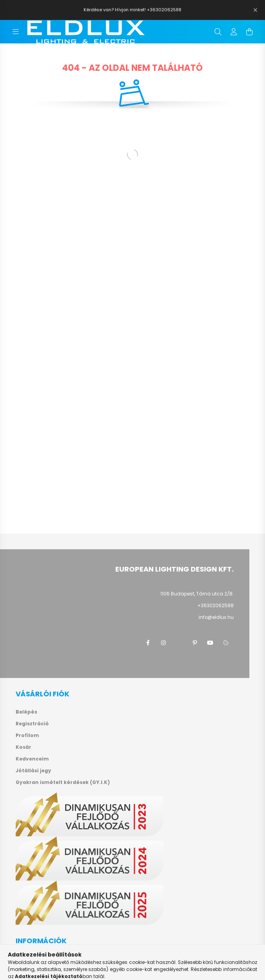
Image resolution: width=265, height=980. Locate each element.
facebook (148, 643)
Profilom (27, 735)
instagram (163, 643)
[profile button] (234, 32)
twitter (179, 643)
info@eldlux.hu (216, 617)
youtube (210, 643)
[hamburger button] (16, 32)
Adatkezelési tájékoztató (49, 970)
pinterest (195, 643)
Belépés (26, 712)
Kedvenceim (32, 759)
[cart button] (249, 32)
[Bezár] (255, 10)
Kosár (23, 747)
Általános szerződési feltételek (57, 958)
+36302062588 (216, 605)
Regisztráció (32, 724)
